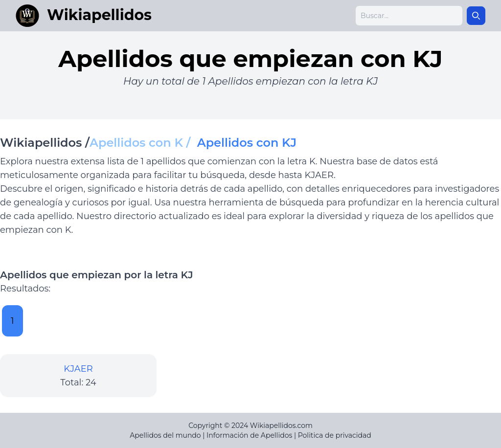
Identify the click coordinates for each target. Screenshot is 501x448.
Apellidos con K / (143, 143)
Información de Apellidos (249, 435)
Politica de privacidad (335, 435)
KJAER (78, 369)
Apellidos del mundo (165, 435)
